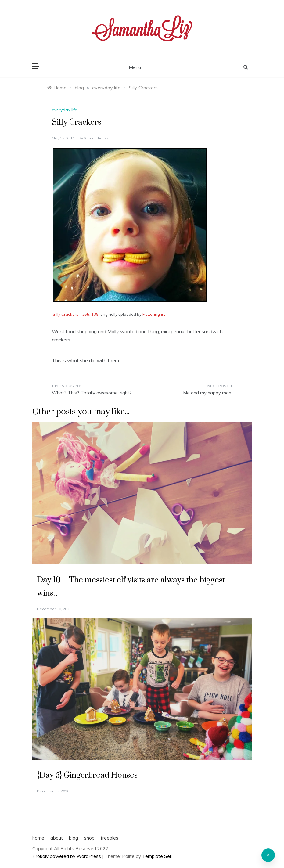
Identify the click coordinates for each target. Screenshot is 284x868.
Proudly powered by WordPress (67, 856)
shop (89, 838)
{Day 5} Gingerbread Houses (87, 775)
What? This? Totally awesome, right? (92, 393)
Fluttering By (154, 314)
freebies (110, 838)
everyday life (65, 110)
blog (74, 838)
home (38, 838)
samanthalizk (96, 138)
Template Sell (157, 856)
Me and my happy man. (208, 393)
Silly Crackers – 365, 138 (76, 314)
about (57, 838)
